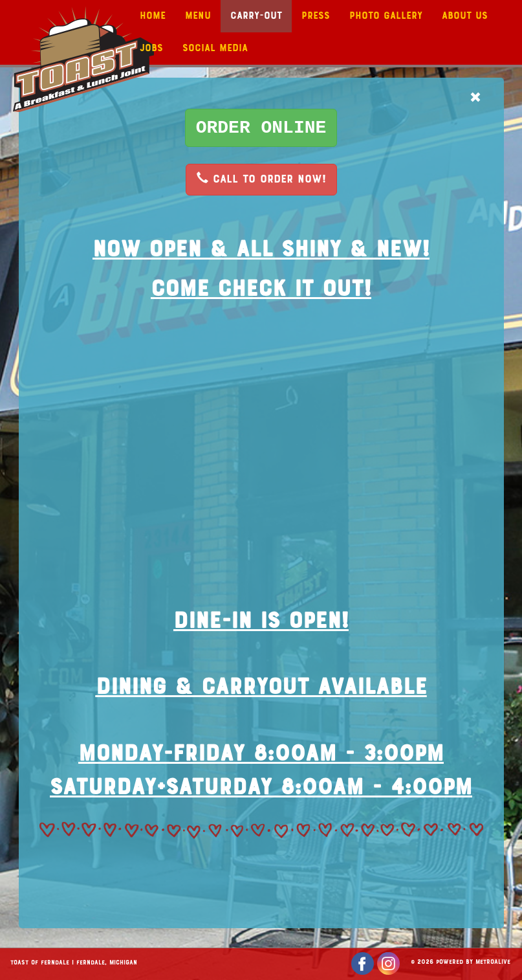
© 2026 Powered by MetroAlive (461, 963)
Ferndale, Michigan (107, 963)
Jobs (151, 49)
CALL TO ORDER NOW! (261, 179)
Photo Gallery (386, 16)
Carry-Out (256, 16)
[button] (261, 128)
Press (316, 16)
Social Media (215, 49)
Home (153, 16)
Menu (198, 16)
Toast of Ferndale (40, 963)
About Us (465, 16)
